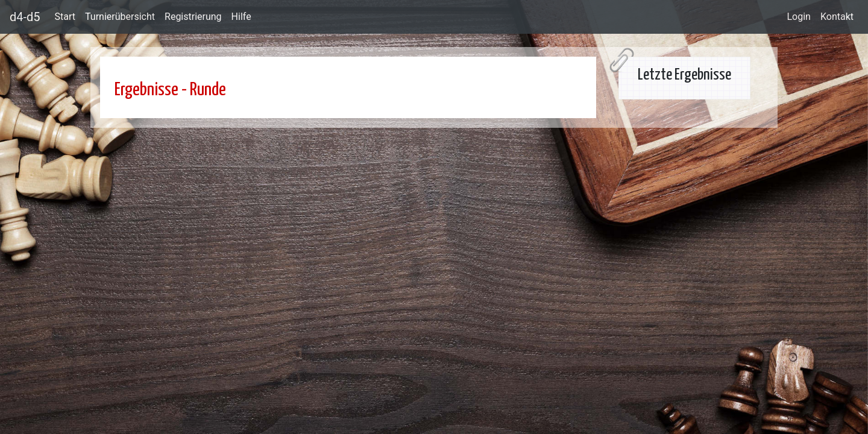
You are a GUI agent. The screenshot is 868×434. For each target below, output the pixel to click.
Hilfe (241, 17)
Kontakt (837, 17)
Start (65, 17)
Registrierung (193, 17)
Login (798, 17)
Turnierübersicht (120, 17)
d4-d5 (25, 17)
